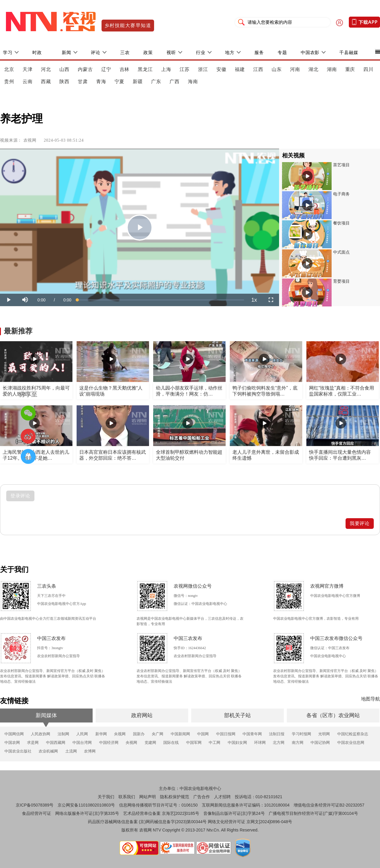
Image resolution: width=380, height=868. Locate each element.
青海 (101, 82)
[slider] (161, 300)
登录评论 (20, 496)
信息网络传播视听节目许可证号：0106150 (158, 805)
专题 (282, 52)
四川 (368, 69)
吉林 (125, 69)
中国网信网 (14, 734)
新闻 (66, 52)
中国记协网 (320, 743)
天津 (28, 69)
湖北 (313, 69)
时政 (37, 52)
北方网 (279, 743)
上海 (166, 69)
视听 (171, 52)
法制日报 (277, 734)
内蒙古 (85, 69)
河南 (295, 69)
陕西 (64, 82)
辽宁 (106, 69)
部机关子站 (237, 715)
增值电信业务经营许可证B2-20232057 (329, 805)
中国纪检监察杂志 (353, 734)
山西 (64, 69)
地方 (230, 52)
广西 (175, 82)
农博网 (90, 751)
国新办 (139, 734)
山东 (277, 69)
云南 (28, 82)
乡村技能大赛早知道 (128, 25)
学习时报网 (301, 734)
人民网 (82, 734)
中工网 (214, 743)
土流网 (71, 751)
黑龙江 (145, 69)
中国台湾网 (82, 743)
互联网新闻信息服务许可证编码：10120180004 (246, 805)
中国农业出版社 (18, 751)
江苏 (185, 69)
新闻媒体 (46, 715)
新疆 (138, 82)
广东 (156, 82)
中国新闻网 (180, 734)
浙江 (203, 69)
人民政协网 (41, 734)
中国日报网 (226, 734)
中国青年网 (252, 734)
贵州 (9, 82)
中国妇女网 (237, 743)
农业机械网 (48, 751)
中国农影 (310, 52)
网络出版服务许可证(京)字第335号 (87, 813)
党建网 (150, 743)
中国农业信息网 (351, 743)
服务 (259, 52)
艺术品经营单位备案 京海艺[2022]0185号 (161, 813)
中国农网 (12, 743)
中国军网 (194, 743)
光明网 (324, 734)
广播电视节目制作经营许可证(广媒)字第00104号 (313, 813)
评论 (96, 52)
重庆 (350, 69)
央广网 (157, 734)
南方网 (298, 743)
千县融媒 (349, 52)
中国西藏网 (56, 743)
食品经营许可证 (37, 813)
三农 (125, 52)
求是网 (33, 743)
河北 (46, 69)
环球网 (260, 743)
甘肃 (83, 82)
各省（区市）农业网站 (333, 715)
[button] (25, 300)
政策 (148, 52)
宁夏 (120, 82)
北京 (9, 69)
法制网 (63, 734)
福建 (240, 69)
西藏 (46, 82)
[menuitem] (254, 300)
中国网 (203, 734)
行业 (201, 52)
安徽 (221, 69)
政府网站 (142, 715)
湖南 (332, 69)
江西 (258, 69)
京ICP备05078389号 (35, 805)
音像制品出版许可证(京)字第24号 (234, 813)
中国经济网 (109, 743)
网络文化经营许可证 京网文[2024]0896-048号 (250, 822)
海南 (193, 82)
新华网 (101, 734)
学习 (8, 52)
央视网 (120, 734)
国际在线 (171, 743)
